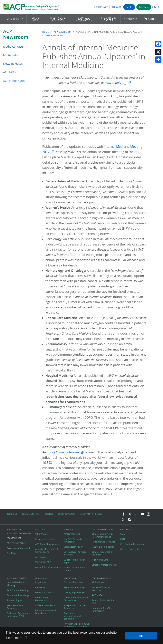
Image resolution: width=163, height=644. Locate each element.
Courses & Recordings (18, 595)
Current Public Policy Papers (74, 561)
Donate (117, 7)
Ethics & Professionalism (104, 565)
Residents (40, 587)
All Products (98, 582)
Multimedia (11, 55)
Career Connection (66, 514)
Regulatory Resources (75, 587)
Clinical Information (84, 19)
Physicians (41, 582)
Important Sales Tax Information (102, 610)
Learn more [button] (14, 638)
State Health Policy (73, 547)
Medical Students (44, 592)
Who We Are (41, 534)
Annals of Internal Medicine (101, 589)
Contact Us (12, 514)
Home (46, 32)
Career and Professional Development (76, 599)
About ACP (101, 7)
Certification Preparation (133, 544)
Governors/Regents (31, 514)
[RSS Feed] (129, 520)
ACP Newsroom (16, 34)
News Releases (13, 64)
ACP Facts (9, 72)
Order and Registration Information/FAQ (18, 615)
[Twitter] (130, 514)
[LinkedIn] (136, 514)
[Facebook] (123, 514)
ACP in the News (14, 81)
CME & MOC (36, 19)
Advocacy (131, 19)
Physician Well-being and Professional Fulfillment (76, 625)
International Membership (42, 599)
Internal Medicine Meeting (16, 584)
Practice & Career (109, 19)
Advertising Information (19, 534)
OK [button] (141, 636)
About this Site (14, 538)
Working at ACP (43, 562)
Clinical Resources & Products (102, 553)
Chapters (49, 514)
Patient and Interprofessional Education (72, 616)
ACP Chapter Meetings (18, 590)
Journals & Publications (104, 547)
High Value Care (100, 560)
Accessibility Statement (18, 548)
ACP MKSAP (98, 595)
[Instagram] (149, 514)
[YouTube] (142, 514)
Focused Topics (14, 600)
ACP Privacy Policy (16, 543)
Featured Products (101, 578)
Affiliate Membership (46, 605)
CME (123, 534)
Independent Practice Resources (74, 607)
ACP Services (42, 557)
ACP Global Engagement (48, 544)
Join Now (144, 7)
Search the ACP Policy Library (75, 569)
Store (152, 19)
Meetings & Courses (58, 19)
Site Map (11, 553)
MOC (123, 539)
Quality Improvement (75, 592)
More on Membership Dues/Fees (46, 612)
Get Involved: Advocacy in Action (76, 553)
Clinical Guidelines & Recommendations (102, 535)
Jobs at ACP (85, 514)
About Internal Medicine (48, 567)
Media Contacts (13, 47)
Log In (129, 7)
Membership (15, 19)
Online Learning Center (132, 549)
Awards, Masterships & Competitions (47, 551)
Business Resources (73, 582)
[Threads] (123, 520)
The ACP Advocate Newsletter (73, 540)
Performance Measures (103, 542)
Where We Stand (72, 534)
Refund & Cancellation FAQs (103, 602)
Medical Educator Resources (16, 607)
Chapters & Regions (45, 539)
